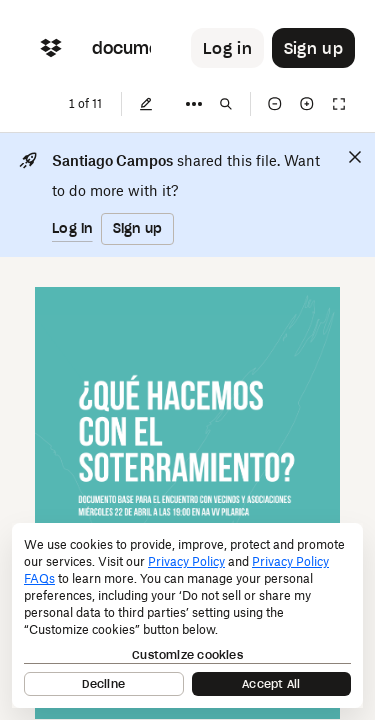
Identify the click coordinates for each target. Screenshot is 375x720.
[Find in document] (226, 104)
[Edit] (146, 104)
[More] (194, 104)
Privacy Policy (186, 561)
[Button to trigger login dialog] (227, 48)
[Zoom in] (307, 104)
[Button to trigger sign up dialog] (313, 48)
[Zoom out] (275, 104)
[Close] (355, 157)
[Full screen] (339, 104)
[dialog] (187, 615)
